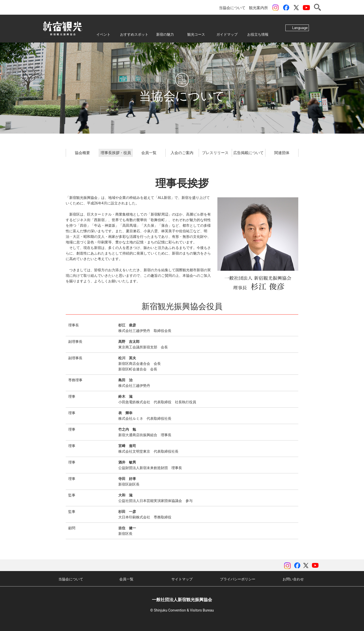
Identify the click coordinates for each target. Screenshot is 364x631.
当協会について (232, 8)
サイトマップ (182, 579)
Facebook (286, 8)
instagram (276, 8)
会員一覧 (149, 153)
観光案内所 (258, 8)
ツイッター (296, 8)
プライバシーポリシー (238, 579)
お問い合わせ (293, 579)
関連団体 (282, 153)
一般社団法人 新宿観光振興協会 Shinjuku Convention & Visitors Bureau (63, 29)
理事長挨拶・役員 (116, 153)
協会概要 (82, 153)
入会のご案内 (182, 153)
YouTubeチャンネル (306, 8)
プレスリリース (215, 153)
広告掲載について (248, 153)
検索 (317, 7)
